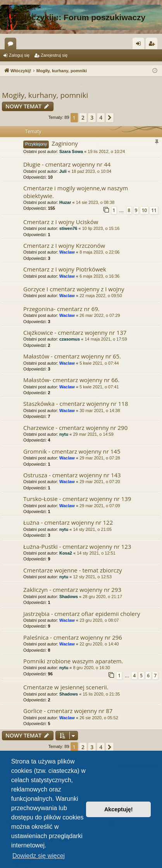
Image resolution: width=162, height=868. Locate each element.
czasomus (70, 339)
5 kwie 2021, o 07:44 (99, 363)
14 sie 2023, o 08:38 (95, 202)
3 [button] (92, 117)
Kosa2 (66, 553)
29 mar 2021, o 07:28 (100, 458)
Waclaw (67, 252)
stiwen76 (68, 228)
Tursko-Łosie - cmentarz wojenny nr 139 (77, 499)
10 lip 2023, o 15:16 (101, 228)
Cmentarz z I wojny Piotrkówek (65, 269)
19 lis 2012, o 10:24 (106, 151)
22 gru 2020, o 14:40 (99, 644)
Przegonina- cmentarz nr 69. (61, 309)
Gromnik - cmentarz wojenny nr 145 (72, 451)
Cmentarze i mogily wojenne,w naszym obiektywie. (76, 192)
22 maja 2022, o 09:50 (101, 296)
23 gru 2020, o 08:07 (99, 620)
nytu (64, 434)
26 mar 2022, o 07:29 (100, 315)
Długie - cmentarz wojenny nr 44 (67, 164)
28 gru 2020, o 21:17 (102, 597)
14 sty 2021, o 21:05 (92, 529)
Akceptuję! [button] (119, 809)
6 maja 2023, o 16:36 (99, 276)
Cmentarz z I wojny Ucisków (61, 222)
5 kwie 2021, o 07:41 (99, 387)
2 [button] (83, 117)
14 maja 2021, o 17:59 (106, 339)
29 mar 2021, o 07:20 (100, 482)
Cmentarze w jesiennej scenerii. (66, 687)
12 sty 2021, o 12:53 (92, 577)
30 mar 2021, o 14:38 (100, 411)
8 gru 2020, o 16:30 (91, 668)
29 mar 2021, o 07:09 (100, 506)
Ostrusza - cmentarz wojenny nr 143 (72, 475)
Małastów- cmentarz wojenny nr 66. (71, 380)
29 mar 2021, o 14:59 (93, 434)
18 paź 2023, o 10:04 (91, 171)
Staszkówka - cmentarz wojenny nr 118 (76, 404)
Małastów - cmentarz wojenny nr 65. (72, 356)
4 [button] (101, 117)
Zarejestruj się (54, 55)
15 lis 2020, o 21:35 (101, 694)
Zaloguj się (19, 55)
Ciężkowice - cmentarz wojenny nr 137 (75, 332)
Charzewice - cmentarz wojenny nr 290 (75, 428)
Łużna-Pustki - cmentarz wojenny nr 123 (77, 546)
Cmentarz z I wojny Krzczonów (64, 245)
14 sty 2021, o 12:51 (96, 553)
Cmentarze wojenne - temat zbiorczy (73, 570)
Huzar (65, 202)
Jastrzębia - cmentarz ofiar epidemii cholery (82, 614)
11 (154, 210)
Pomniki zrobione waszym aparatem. (73, 661)
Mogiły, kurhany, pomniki (45, 95)
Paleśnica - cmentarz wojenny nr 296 (73, 637)
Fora (12, 45)
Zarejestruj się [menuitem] (153, 45)
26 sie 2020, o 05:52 (99, 718)
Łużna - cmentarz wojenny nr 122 (68, 522)
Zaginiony (65, 143)
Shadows (69, 597)
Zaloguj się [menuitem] (140, 45)
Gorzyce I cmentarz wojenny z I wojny (74, 289)
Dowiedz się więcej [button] (39, 856)
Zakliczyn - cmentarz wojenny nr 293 (72, 590)
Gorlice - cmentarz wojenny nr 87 (68, 711)
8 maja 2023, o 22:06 (99, 252)
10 (144, 210)
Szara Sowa (71, 151)
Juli (63, 171)
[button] (110, 118)
